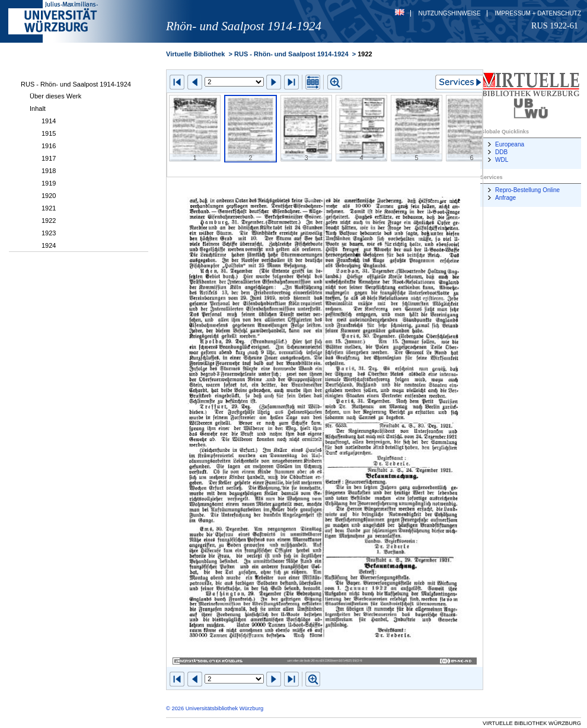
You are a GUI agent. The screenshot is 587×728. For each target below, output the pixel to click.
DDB (501, 152)
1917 (49, 158)
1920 (49, 196)
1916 (49, 146)
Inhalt (38, 108)
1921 (49, 208)
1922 (49, 221)
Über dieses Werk (55, 96)
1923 (49, 233)
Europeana (510, 144)
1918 (49, 171)
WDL (502, 160)
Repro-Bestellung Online (527, 190)
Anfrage (505, 198)
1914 (49, 121)
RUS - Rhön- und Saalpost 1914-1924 (76, 84)
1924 (49, 245)
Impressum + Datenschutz (538, 13)
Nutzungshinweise (450, 13)
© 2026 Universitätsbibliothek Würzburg (215, 708)
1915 (49, 133)
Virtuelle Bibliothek (195, 54)
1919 (49, 183)
